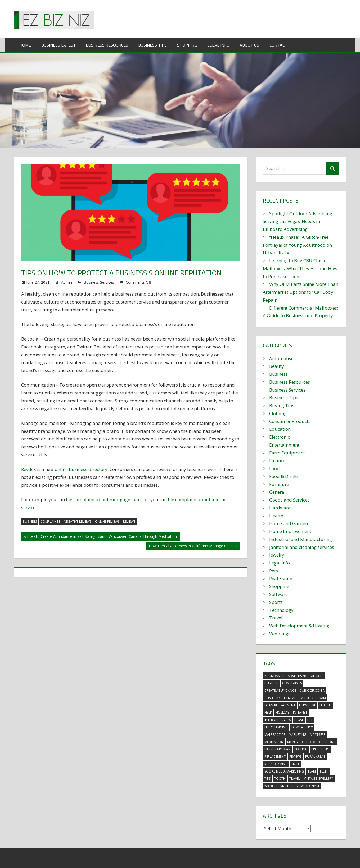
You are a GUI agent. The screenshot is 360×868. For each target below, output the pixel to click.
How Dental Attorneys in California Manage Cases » (193, 546)
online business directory (81, 469)
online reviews (107, 522)
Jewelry (277, 555)
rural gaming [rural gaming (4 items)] (276, 764)
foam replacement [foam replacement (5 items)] (280, 705)
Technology (281, 610)
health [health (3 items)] (325, 705)
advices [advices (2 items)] (317, 676)
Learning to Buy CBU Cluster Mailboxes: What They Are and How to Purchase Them (300, 268)
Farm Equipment (287, 453)
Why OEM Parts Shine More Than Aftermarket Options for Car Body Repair (301, 292)
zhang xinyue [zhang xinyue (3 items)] (308, 786)
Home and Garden (289, 523)
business (30, 522)
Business (278, 374)
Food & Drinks (284, 476)
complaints (50, 522)
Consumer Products (290, 421)
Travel (276, 618)
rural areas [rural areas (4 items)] (315, 757)
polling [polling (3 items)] (301, 749)
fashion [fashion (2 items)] (306, 698)
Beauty (277, 366)
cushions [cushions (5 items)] (272, 698)
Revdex (29, 469)
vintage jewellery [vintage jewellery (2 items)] (318, 779)
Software (278, 594)
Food (274, 468)
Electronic (280, 437)
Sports (276, 602)
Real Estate (281, 579)
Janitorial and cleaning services (302, 547)
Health (276, 516)
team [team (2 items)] (312, 771)
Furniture (279, 484)
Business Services (99, 282)
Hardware (280, 508)
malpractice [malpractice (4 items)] (275, 735)
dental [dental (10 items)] (290, 698)
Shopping (187, 45)
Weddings (280, 634)
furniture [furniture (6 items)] (307, 705)
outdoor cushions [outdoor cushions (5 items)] (319, 742)
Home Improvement (290, 531)
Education (280, 429)
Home (25, 45)
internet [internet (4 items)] (300, 712)
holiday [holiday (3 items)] (282, 712)
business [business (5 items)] (271, 683)
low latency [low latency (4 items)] (302, 727)
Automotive (281, 358)
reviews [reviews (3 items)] (295, 757)
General (277, 492)
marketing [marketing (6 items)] (298, 735)
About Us (249, 45)
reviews (129, 522)
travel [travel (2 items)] (295, 779)
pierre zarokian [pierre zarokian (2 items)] (278, 749)
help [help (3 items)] (268, 712)
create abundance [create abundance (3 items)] (280, 690)
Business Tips (152, 45)
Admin (67, 282)
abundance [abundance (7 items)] (274, 676)
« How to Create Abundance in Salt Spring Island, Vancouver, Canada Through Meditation (100, 536)
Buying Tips (282, 405)
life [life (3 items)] (310, 720)
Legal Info (218, 45)
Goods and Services (289, 500)
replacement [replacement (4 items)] (275, 757)
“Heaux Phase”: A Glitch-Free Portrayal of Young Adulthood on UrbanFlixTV (297, 245)
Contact (278, 45)
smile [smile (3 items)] (296, 764)
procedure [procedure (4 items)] (320, 749)
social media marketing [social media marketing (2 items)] (284, 771)
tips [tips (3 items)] (267, 779)
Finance (277, 460)
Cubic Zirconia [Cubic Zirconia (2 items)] (312, 690)
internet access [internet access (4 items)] (278, 720)
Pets (274, 571)
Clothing (278, 413)
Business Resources (107, 45)
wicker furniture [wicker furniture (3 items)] (279, 786)
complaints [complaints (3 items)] (292, 683)
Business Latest (58, 45)
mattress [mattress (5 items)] (318, 735)
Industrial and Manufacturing (301, 539)
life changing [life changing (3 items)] (276, 727)
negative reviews (78, 522)
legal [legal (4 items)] (299, 720)
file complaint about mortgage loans (104, 500)
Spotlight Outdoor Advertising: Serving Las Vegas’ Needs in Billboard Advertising (298, 221)
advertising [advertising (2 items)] (298, 676)
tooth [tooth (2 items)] (280, 779)
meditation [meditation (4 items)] (274, 742)
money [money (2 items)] (293, 742)
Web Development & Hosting (299, 626)
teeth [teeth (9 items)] (324, 771)
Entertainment (284, 445)
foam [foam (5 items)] (321, 698)
